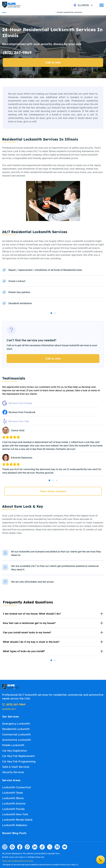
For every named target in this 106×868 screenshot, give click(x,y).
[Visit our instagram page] (5, 847)
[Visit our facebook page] (20, 847)
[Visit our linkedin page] (35, 847)
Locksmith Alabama (15, 825)
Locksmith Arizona (14, 804)
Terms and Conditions (11, 861)
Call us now (53, 62)
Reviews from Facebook (22, 412)
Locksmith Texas (13, 793)
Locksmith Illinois (13, 798)
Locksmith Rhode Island (17, 820)
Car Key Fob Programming (19, 761)
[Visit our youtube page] (65, 847)
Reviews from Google (20, 403)
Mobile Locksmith (13, 745)
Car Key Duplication (14, 751)
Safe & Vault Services (16, 767)
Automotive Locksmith (16, 740)
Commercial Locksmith (16, 734)
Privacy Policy (27, 861)
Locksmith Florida (13, 809)
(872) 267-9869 (17, 52)
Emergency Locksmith (16, 724)
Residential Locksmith (16, 729)
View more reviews (53, 491)
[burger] (102, 5)
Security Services (13, 772)
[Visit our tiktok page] (42, 847)
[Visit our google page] (12, 847)
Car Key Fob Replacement (19, 756)
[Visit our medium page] (57, 847)
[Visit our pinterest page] (27, 847)
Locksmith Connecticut (17, 787)
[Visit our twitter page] (50, 847)
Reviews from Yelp (19, 421)
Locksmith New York (15, 814)
